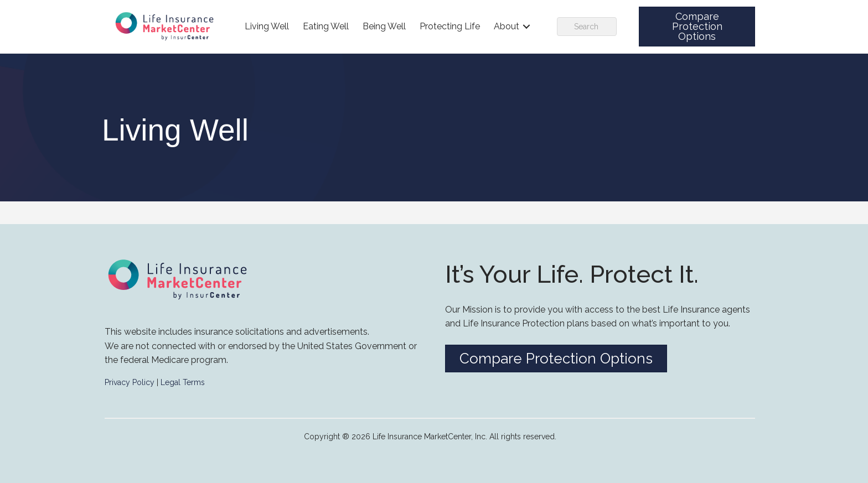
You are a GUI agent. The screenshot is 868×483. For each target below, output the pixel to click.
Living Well (267, 26)
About (507, 26)
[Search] (587, 27)
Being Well (384, 26)
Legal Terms (183, 382)
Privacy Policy (130, 382)
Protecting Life (450, 26)
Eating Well (326, 26)
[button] (697, 27)
